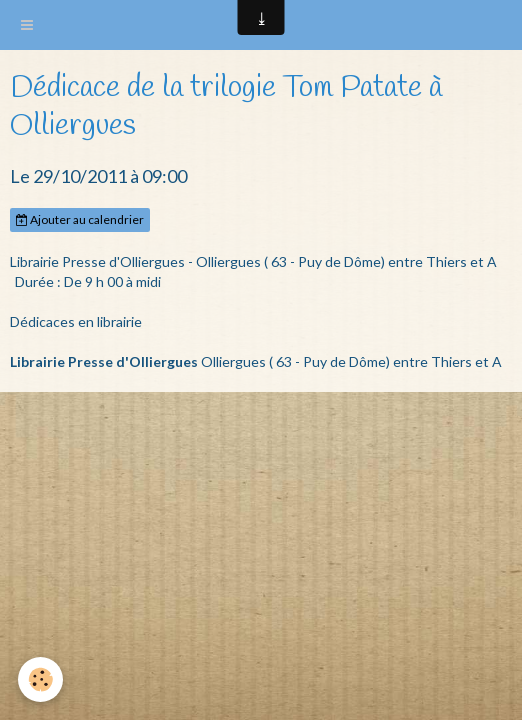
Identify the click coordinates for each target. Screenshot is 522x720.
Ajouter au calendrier (80, 219)
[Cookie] (40, 679)
